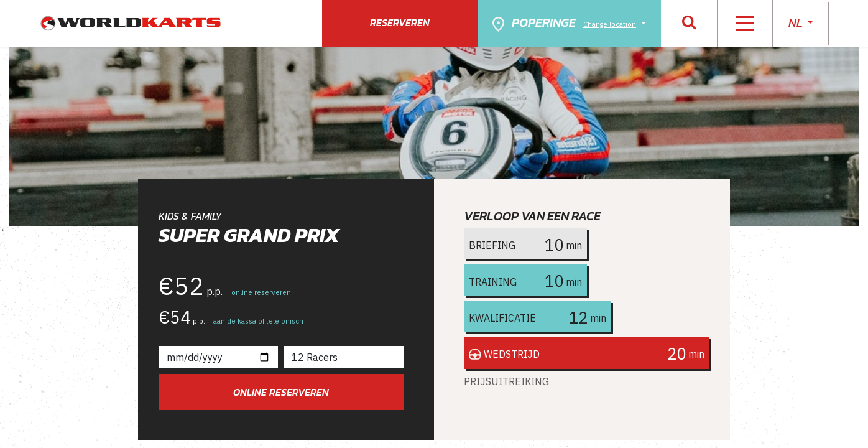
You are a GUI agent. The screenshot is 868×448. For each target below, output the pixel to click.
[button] (689, 23)
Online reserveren (281, 392)
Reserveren (400, 22)
